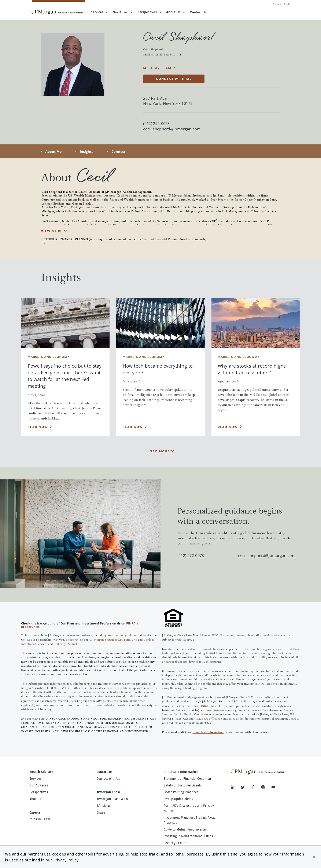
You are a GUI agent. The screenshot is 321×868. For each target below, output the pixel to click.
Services (99, 12)
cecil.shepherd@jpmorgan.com (172, 129)
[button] (314, 857)
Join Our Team (40, 819)
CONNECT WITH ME (174, 79)
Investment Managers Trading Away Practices (189, 820)
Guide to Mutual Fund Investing (186, 829)
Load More (159, 451)
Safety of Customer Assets (183, 785)
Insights (86, 152)
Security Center (175, 843)
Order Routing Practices (181, 792)
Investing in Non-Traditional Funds (188, 836)
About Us (176, 12)
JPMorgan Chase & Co (112, 799)
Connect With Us (108, 779)
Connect (118, 152)
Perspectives (149, 12)
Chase (101, 813)
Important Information (208, 732)
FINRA (204, 706)
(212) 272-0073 (191, 555)
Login (287, 4)
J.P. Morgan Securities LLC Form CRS (113, 640)
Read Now (38, 427)
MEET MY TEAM (157, 68)
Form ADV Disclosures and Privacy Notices (189, 808)
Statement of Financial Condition (187, 779)
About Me (53, 152)
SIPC (218, 706)
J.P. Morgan (105, 806)
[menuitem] (123, 12)
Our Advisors (39, 785)
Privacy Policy (66, 860)
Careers (277, 4)
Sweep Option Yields (178, 799)
